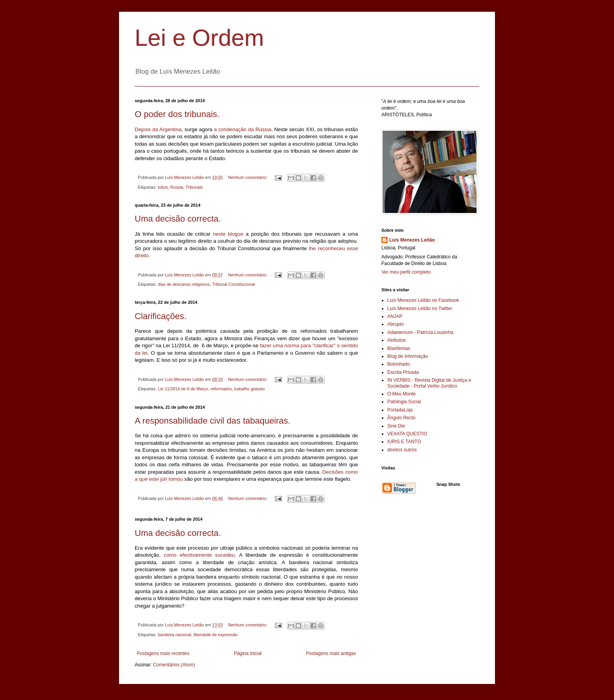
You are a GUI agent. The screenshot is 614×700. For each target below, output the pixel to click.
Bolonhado (398, 364)
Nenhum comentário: (248, 177)
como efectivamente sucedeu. (200, 555)
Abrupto (395, 324)
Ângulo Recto (401, 418)
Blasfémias (399, 348)
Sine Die (396, 426)
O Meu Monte (402, 394)
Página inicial (248, 653)
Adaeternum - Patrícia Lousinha (420, 332)
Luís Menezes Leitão (412, 240)
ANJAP (395, 316)
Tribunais (194, 187)
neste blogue (228, 234)
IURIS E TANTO (404, 442)
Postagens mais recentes (163, 653)
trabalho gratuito (249, 389)
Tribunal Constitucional (234, 284)
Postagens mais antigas (331, 653)
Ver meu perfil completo (406, 272)
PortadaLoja (400, 410)
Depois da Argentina (158, 129)
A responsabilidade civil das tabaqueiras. (212, 421)
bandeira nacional (174, 635)
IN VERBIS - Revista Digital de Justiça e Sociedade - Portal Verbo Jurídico (429, 383)
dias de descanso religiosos (184, 284)
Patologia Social (404, 402)
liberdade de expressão (215, 635)
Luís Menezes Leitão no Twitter (420, 309)
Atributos (396, 340)
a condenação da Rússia (242, 129)
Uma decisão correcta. (178, 219)
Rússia (177, 187)
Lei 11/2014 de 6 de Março (183, 389)
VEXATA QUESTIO (407, 434)
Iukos (163, 187)
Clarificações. (161, 316)
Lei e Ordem (199, 38)
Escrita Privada (403, 372)
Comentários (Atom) (174, 665)
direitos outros (402, 450)
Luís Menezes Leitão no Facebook (423, 300)
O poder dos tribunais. (177, 114)
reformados (221, 389)
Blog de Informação (408, 356)
